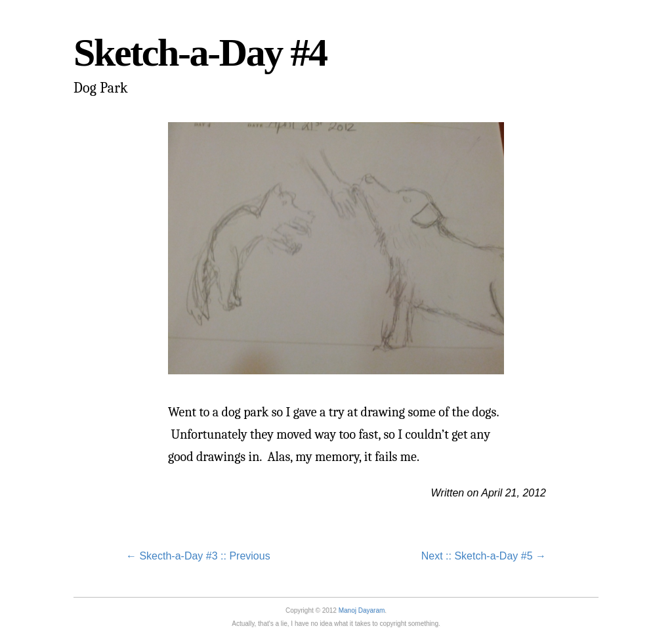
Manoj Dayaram (362, 610)
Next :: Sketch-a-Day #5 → (484, 556)
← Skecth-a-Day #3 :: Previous (198, 556)
